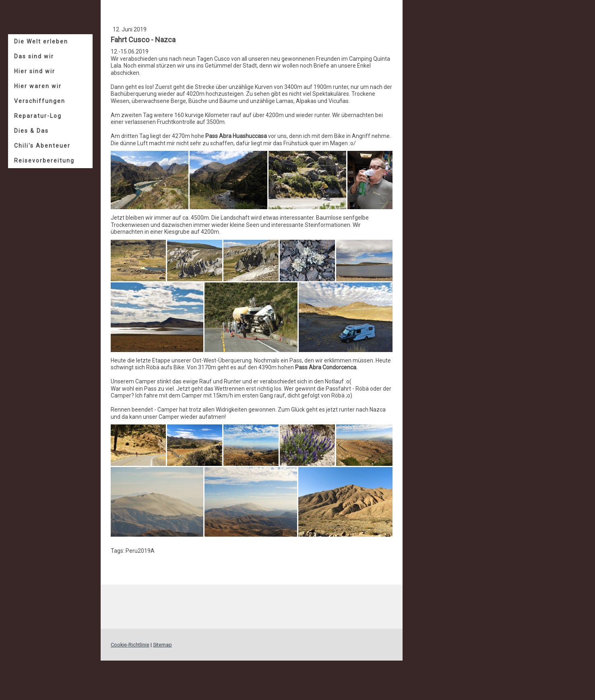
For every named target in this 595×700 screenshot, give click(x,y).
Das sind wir (34, 56)
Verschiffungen (40, 101)
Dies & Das (31, 131)
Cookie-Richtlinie (130, 645)
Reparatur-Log (38, 116)
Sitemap (162, 645)
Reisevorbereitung (44, 161)
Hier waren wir (38, 86)
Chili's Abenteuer (42, 146)
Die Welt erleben (41, 41)
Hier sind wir (35, 71)
